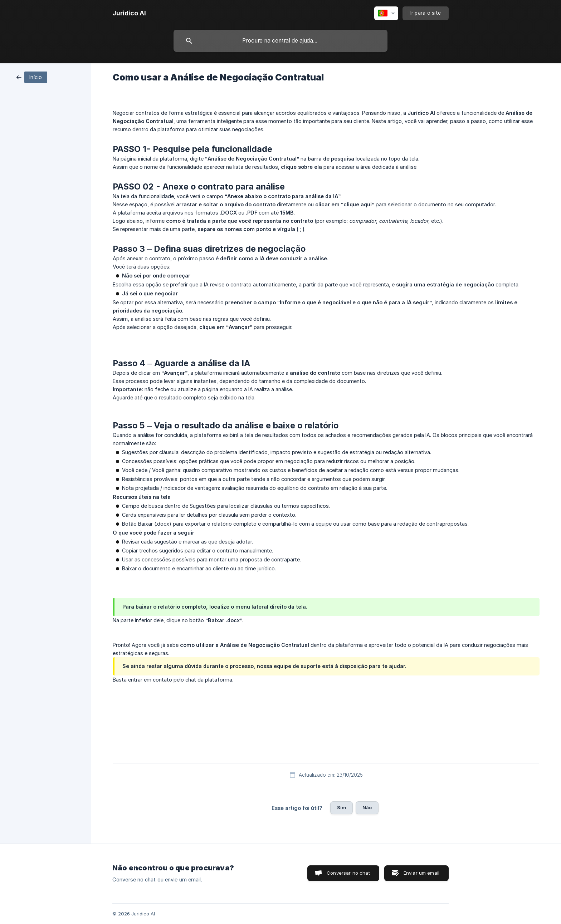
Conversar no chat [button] (348, 873)
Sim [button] (342, 807)
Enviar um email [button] (421, 873)
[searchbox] (280, 41)
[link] (32, 77)
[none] (129, 13)
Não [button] (367, 807)
